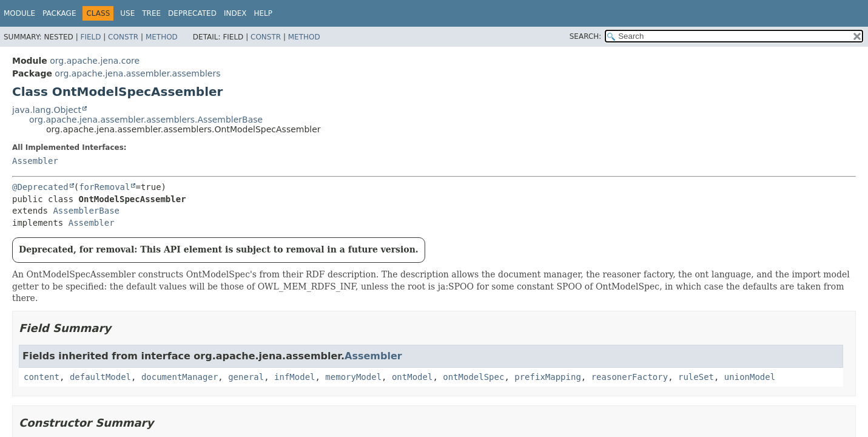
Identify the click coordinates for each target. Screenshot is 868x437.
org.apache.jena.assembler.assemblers (137, 73)
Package (59, 13)
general (246, 377)
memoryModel (353, 377)
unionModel (750, 377)
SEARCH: (586, 36)
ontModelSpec (473, 377)
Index (235, 13)
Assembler (35, 161)
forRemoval (104, 187)
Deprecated (192, 13)
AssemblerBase (86, 211)
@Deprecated (40, 187)
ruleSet (696, 377)
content (42, 377)
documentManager (180, 377)
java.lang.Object (47, 110)
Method (162, 37)
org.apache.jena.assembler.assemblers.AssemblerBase (146, 120)
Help (263, 13)
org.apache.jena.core (95, 61)
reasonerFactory (630, 377)
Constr (123, 37)
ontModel (412, 377)
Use (127, 13)
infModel (294, 377)
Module (19, 13)
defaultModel (100, 377)
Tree (151, 13)
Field (90, 37)
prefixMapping (548, 377)
